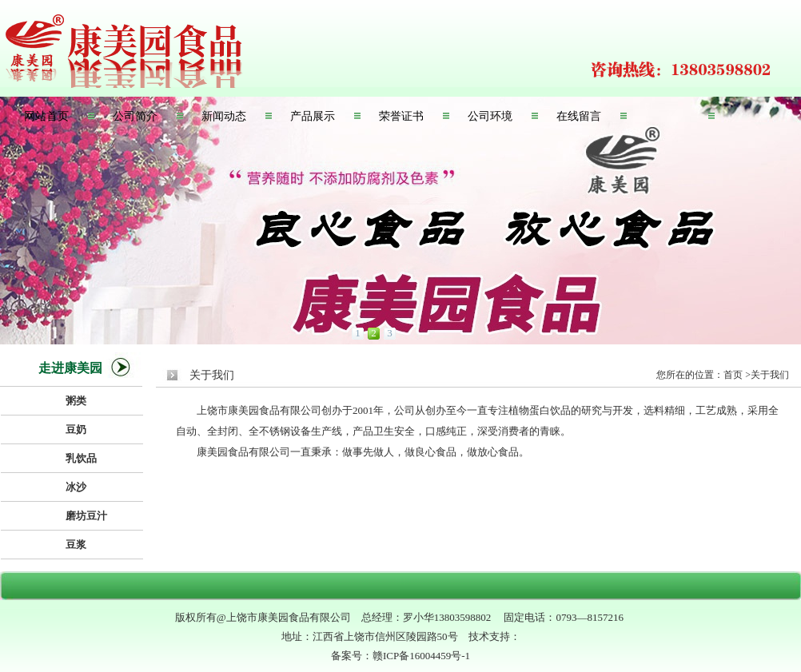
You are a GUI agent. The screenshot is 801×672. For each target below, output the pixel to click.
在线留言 (579, 116)
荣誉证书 (401, 116)
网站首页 (46, 116)
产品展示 (313, 116)
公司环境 (490, 116)
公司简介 (135, 116)
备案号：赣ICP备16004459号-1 (400, 656)
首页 (733, 375)
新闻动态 (224, 116)
